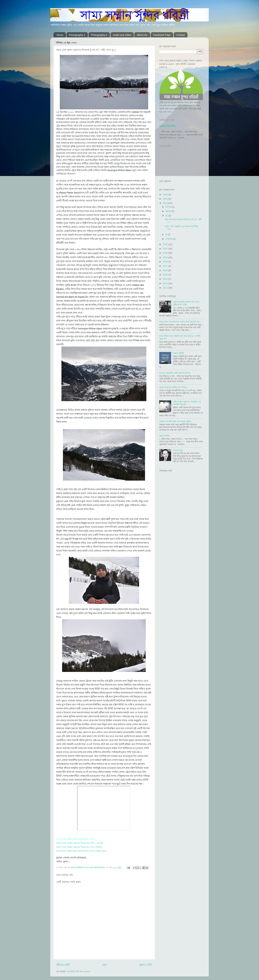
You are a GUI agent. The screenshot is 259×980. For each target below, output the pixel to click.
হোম (104, 965)
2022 (166, 244)
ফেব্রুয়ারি (169, 239)
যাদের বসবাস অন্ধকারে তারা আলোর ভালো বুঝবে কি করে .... (181, 322)
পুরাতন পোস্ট (146, 965)
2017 (166, 266)
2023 (166, 203)
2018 (166, 262)
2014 (166, 279)
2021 (166, 249)
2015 (166, 275)
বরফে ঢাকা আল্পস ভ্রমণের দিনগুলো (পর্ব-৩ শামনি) (79, 847)
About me (142, 35)
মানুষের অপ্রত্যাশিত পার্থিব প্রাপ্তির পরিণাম (175, 373)
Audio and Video (122, 35)
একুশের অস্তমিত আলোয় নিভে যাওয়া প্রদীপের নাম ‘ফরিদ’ (186, 303)
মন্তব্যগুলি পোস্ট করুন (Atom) (79, 972)
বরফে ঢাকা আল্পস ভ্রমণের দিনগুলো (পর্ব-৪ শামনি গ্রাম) (81, 851)
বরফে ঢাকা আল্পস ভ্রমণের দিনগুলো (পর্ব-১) (76, 839)
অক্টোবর (168, 211)
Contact (181, 35)
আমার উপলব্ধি (167, 126)
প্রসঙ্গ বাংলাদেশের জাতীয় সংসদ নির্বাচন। (174, 387)
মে (166, 234)
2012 (166, 288)
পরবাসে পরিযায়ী (178, 353)
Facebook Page (162, 35)
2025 (166, 195)
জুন (167, 216)
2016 (166, 270)
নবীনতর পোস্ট (63, 965)
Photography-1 (77, 35)
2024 (166, 199)
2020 (166, 253)
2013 (166, 283)
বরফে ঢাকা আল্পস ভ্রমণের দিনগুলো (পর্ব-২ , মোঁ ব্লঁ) (80, 843)
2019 (166, 257)
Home (60, 35)
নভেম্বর (168, 207)
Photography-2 (99, 35)
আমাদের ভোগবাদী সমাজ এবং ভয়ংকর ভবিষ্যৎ (175, 421)
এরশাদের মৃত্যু (178, 450)
